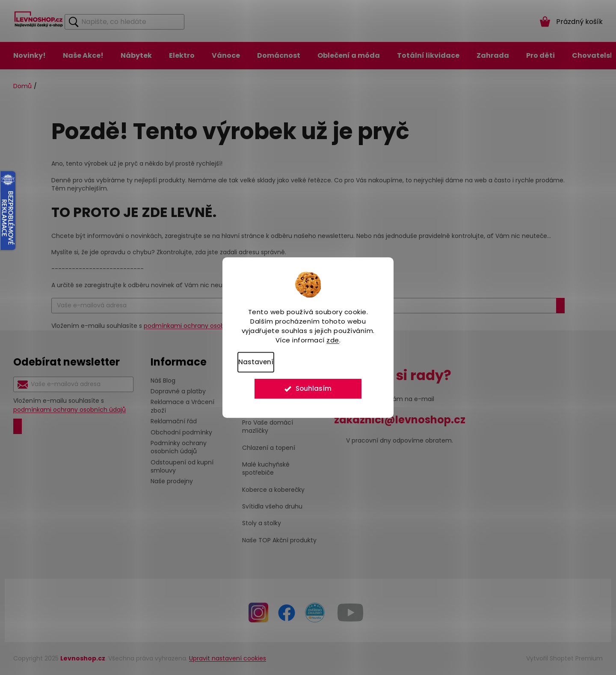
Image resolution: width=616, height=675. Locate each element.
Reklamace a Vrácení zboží (182, 406)
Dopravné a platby (178, 391)
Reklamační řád (174, 421)
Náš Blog (163, 381)
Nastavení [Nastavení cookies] (256, 362)
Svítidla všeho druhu (272, 507)
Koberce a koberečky (273, 490)
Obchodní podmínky (181, 432)
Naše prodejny (172, 481)
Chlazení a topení (269, 448)
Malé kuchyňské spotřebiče (266, 469)
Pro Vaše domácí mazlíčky (268, 427)
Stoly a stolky (262, 523)
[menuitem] (30, 56)
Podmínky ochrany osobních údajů (179, 447)
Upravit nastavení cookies (228, 658)
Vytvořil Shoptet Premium (564, 658)
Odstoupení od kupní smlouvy (182, 466)
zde (333, 340)
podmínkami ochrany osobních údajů (200, 326)
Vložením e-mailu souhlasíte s (70, 405)
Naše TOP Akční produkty (279, 540)
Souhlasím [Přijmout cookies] (314, 391)
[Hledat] (124, 22)
